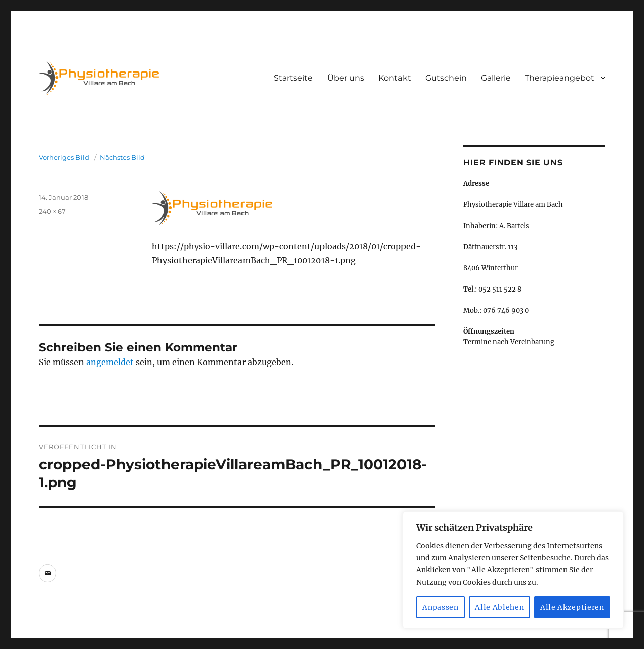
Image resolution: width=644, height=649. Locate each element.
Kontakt (395, 78)
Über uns (346, 78)
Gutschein (446, 78)
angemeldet (110, 362)
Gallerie (496, 78)
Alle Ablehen (499, 607)
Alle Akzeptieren (572, 607)
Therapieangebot (559, 78)
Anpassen (440, 607)
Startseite (293, 78)
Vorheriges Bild (64, 157)
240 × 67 (52, 211)
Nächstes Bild (122, 157)
